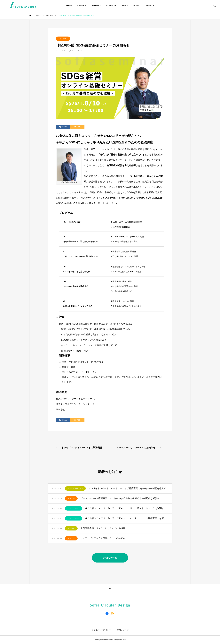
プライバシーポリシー (101, 630)
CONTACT (149, 6)
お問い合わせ (123, 630)
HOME (69, 6)
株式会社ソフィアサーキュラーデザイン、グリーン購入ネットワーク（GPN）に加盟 (127, 508)
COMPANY (111, 6)
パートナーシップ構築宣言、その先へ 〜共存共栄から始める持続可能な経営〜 (120, 498)
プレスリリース (74, 508)
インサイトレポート (75, 488)
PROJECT (96, 6)
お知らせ (71, 528)
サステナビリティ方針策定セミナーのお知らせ (104, 538)
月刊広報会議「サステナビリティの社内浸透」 (104, 528)
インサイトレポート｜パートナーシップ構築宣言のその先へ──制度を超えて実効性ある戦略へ (128, 488)
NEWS (125, 6)
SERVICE (82, 6)
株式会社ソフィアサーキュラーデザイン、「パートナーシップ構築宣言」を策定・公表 (127, 518)
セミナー (63, 39)
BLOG (136, 6)
